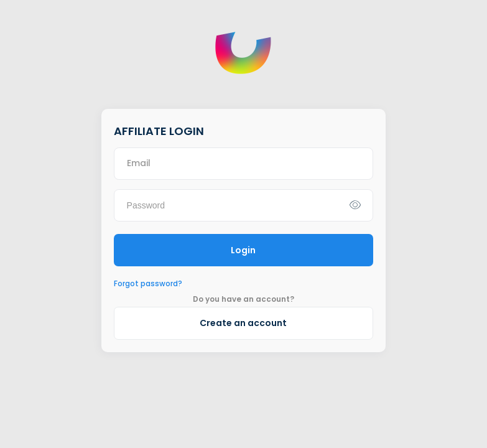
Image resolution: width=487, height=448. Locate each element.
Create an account (243, 323)
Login (243, 250)
